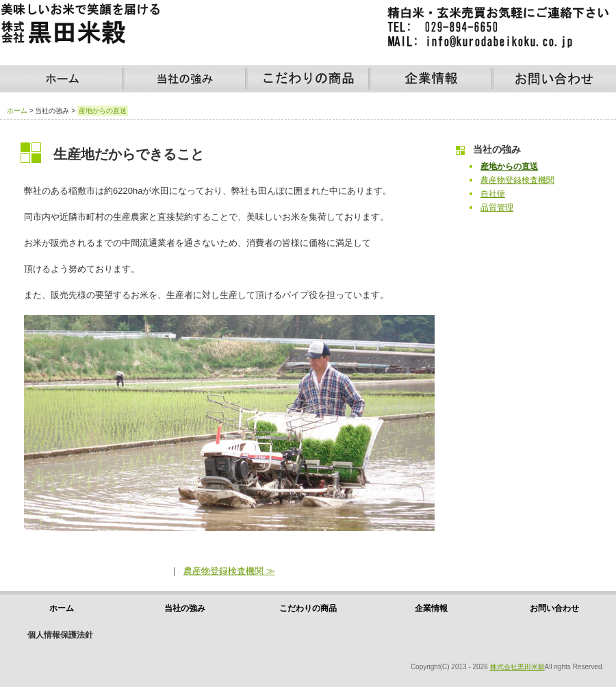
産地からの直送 (509, 166)
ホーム (62, 79)
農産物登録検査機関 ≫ (229, 571)
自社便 (493, 194)
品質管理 (497, 208)
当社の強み (185, 79)
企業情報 (431, 79)
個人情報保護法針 (60, 635)
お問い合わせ (554, 79)
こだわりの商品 (308, 79)
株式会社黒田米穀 (517, 667)
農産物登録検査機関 (517, 180)
